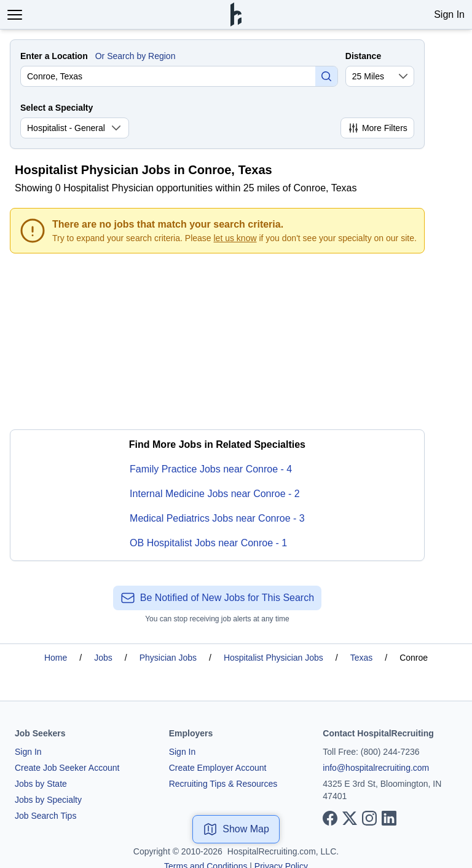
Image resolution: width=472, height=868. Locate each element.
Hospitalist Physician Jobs (273, 658)
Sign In (449, 14)
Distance (363, 56)
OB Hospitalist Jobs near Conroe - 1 (208, 543)
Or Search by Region (136, 56)
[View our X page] (350, 818)
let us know (235, 238)
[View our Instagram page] (369, 818)
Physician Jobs (168, 658)
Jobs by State (41, 784)
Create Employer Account (218, 768)
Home (56, 658)
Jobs (103, 658)
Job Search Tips (45, 816)
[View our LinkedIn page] (389, 818)
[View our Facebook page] (330, 818)
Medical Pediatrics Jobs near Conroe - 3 (217, 518)
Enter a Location (54, 56)
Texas (362, 658)
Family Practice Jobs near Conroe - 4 (211, 469)
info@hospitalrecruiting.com (376, 768)
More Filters (377, 128)
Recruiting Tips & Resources (223, 784)
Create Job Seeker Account (67, 768)
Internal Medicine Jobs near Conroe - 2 (215, 494)
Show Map (236, 829)
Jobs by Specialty (48, 800)
